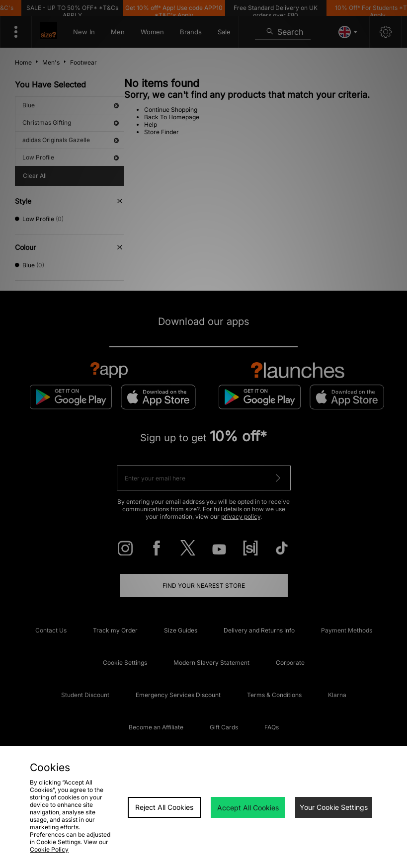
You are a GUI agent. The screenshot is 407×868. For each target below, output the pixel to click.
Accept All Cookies (248, 808)
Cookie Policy (49, 849)
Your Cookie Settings (334, 807)
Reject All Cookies (164, 807)
